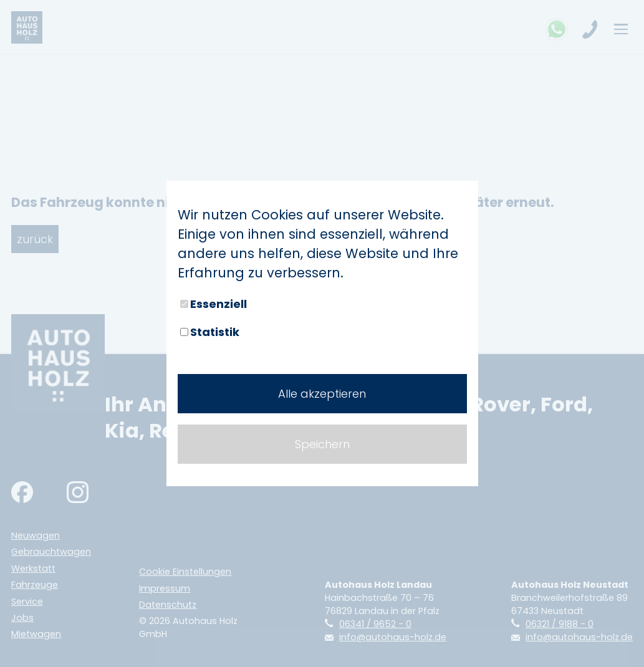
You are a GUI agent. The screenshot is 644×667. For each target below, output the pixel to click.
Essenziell (214, 304)
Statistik (210, 332)
